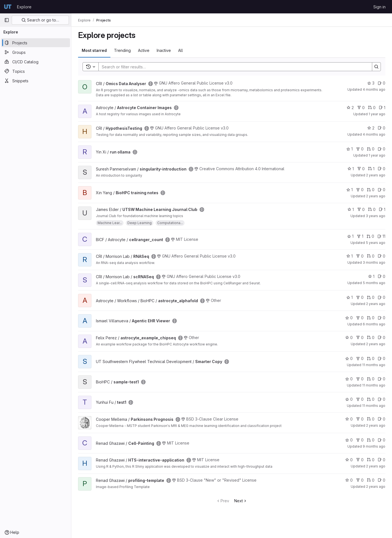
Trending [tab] (122, 50)
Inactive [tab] (164, 50)
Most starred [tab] (94, 50)
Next (241, 501)
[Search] (233, 67)
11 (381, 236)
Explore (24, 7)
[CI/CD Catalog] (36, 62)
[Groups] (36, 52)
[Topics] (36, 71)
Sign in (379, 7)
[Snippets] (36, 81)
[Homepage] (8, 7)
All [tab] (181, 50)
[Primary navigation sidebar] (7, 20)
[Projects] (36, 43)
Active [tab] (144, 50)
